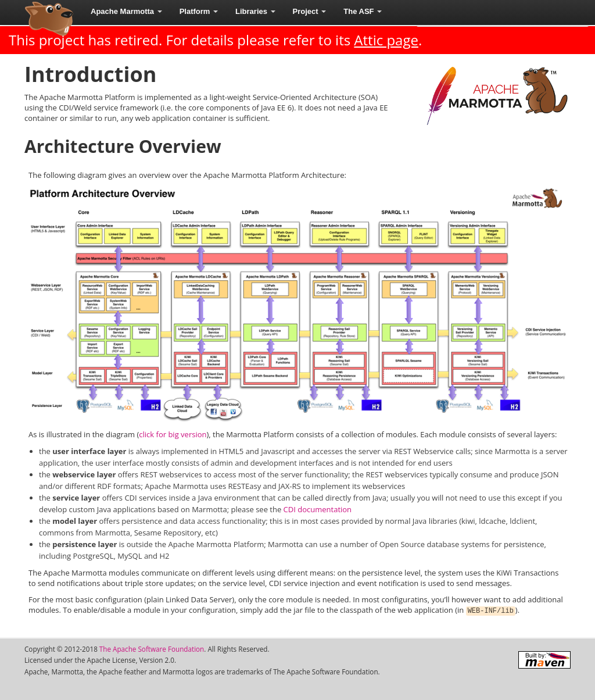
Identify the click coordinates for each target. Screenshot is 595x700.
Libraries (255, 11)
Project (310, 11)
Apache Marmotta (126, 11)
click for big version (173, 434)
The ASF (363, 11)
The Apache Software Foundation (152, 649)
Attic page (386, 40)
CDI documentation (318, 509)
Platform (199, 11)
